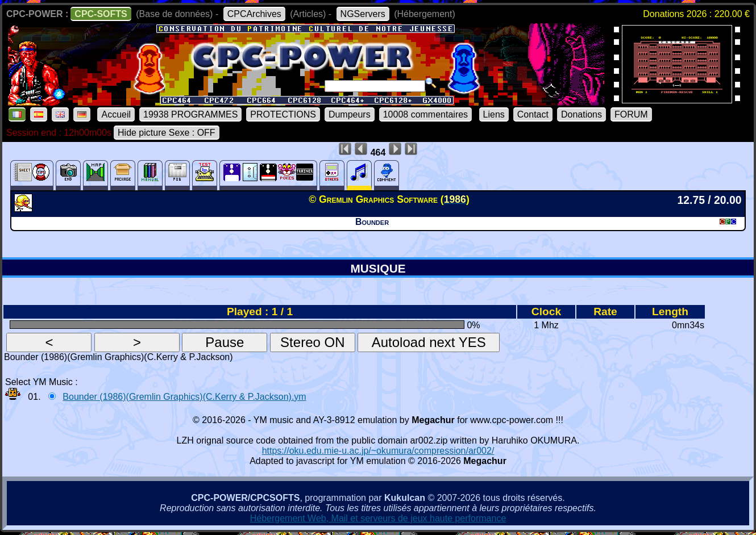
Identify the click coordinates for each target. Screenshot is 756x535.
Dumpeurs (350, 114)
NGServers (363, 14)
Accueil (116, 114)
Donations (581, 114)
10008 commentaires (425, 114)
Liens (494, 114)
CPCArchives (254, 14)
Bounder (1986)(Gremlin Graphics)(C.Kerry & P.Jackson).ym (184, 397)
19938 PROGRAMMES (190, 114)
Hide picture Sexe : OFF (167, 133)
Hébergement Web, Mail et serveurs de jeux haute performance (378, 518)
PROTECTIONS (283, 114)
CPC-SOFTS (101, 14)
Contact (533, 114)
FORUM (631, 114)
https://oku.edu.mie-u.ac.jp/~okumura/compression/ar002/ (378, 451)
